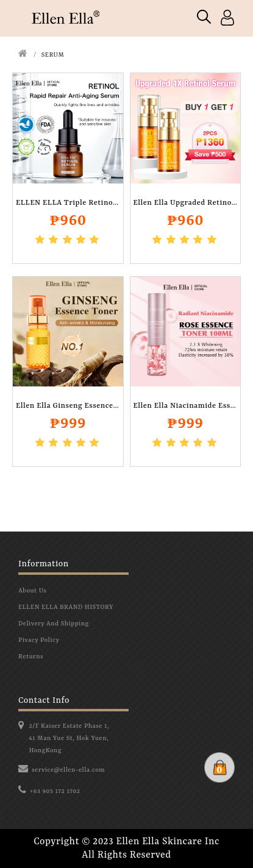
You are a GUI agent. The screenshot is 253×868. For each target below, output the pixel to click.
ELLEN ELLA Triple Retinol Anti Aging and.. (68, 203)
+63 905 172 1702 (55, 791)
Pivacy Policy (39, 640)
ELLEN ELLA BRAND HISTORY (66, 607)
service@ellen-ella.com (68, 770)
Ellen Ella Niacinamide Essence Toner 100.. (186, 406)
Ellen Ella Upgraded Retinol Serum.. (186, 203)
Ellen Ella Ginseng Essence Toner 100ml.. (68, 406)
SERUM (53, 55)
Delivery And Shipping (54, 624)
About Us (32, 591)
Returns (31, 656)
